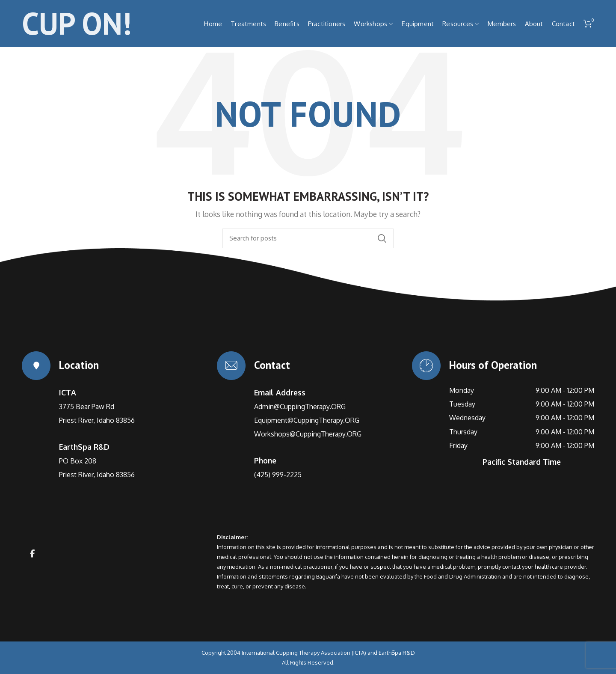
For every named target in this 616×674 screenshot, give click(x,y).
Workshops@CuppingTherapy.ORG (308, 434)
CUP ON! (77, 23)
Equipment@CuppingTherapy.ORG (307, 420)
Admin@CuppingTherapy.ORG (300, 407)
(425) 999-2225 (278, 475)
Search (382, 238)
